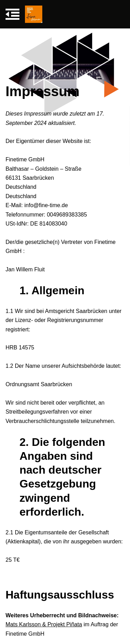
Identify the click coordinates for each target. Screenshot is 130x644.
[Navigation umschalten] (12, 14)
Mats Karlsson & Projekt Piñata (44, 624)
